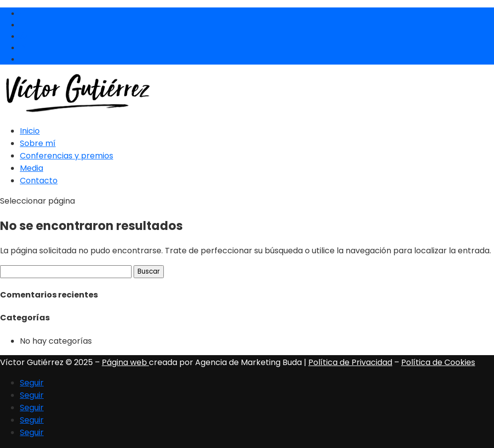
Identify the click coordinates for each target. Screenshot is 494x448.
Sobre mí (38, 143)
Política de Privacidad (350, 362)
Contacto (39, 181)
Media (32, 168)
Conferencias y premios (67, 156)
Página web (125, 362)
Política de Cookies (438, 362)
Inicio (30, 131)
